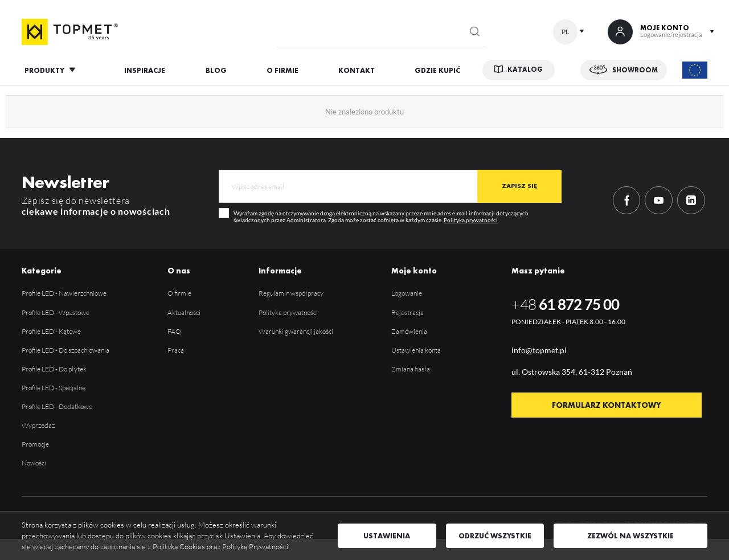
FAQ (174, 331)
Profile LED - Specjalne (54, 388)
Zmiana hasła (411, 369)
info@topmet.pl (539, 350)
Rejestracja (407, 312)
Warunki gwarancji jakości (296, 331)
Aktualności (184, 312)
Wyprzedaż (38, 425)
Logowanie (407, 293)
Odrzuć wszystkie (495, 536)
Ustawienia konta (416, 350)
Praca (176, 350)
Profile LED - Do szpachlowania (65, 350)
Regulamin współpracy (291, 293)
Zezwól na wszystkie (630, 536)
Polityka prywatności (471, 220)
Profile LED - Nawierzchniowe (64, 293)
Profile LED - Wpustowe (56, 312)
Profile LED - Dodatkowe (57, 406)
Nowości (34, 463)
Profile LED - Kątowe (51, 331)
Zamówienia (409, 331)
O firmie (179, 293)
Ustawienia (387, 536)
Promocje (35, 444)
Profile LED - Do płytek (54, 369)
